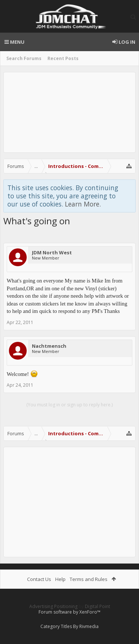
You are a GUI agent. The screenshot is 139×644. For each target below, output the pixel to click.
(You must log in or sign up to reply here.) (69, 405)
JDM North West (52, 252)
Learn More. (83, 204)
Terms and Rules (89, 579)
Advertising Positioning (53, 606)
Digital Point (97, 606)
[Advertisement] (69, 112)
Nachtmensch (49, 346)
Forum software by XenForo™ (69, 612)
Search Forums (24, 58)
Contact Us (39, 579)
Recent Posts (63, 58)
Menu (14, 42)
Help (60, 579)
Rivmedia (89, 626)
